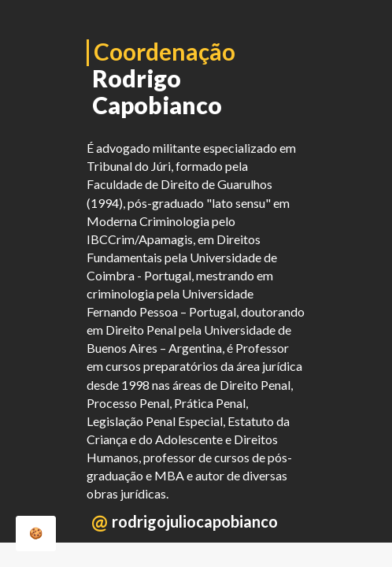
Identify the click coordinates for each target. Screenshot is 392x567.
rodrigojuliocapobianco (195, 521)
